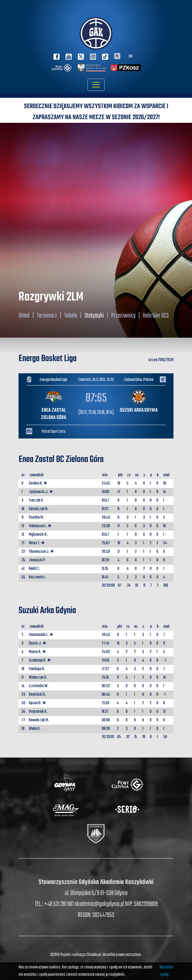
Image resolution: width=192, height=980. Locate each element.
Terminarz (47, 316)
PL (117, 56)
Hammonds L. (39, 635)
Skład (24, 316)
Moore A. (35, 652)
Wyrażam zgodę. (166, 971)
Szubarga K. (38, 660)
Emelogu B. (37, 669)
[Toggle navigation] (96, 85)
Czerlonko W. (39, 686)
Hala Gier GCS (156, 316)
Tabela (71, 316)
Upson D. (35, 703)
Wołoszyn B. (38, 678)
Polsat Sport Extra (53, 432)
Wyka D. (35, 729)
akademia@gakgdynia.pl (99, 904)
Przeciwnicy (123, 316)
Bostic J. (35, 643)
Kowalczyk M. (39, 720)
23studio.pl (94, 955)
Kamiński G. (37, 695)
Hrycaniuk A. (38, 712)
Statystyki (94, 316)
